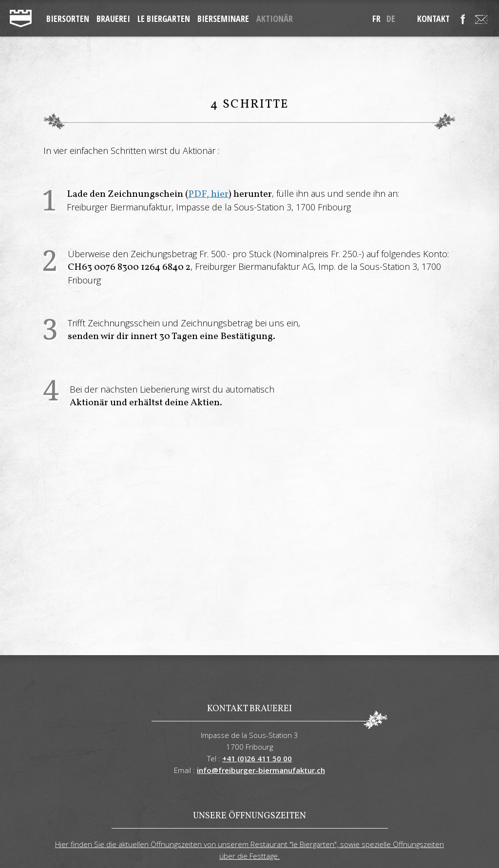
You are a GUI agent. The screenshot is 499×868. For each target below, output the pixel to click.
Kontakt (433, 19)
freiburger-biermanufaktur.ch (21, 19)
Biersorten (68, 19)
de (391, 19)
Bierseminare (223, 19)
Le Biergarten (164, 19)
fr (376, 19)
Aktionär (275, 19)
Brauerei (113, 19)
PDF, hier (208, 194)
